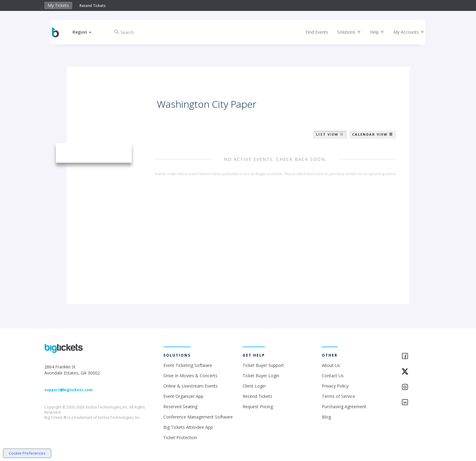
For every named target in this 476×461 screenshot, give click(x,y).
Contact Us (333, 376)
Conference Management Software (198, 417)
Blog (326, 417)
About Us (331, 365)
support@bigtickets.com (68, 390)
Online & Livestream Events (190, 386)
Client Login (254, 386)
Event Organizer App (183, 396)
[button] (87, 32)
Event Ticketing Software (188, 365)
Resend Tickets (93, 6)
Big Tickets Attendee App (188, 427)
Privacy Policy (335, 386)
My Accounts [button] (404, 32)
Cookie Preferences (27, 453)
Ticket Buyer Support (263, 365)
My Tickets (58, 5)
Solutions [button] (344, 32)
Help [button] (372, 32)
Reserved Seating (180, 407)
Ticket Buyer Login (261, 376)
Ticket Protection (180, 437)
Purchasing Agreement (344, 407)
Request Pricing (258, 407)
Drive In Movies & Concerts (190, 376)
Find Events (312, 32)
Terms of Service (338, 396)
